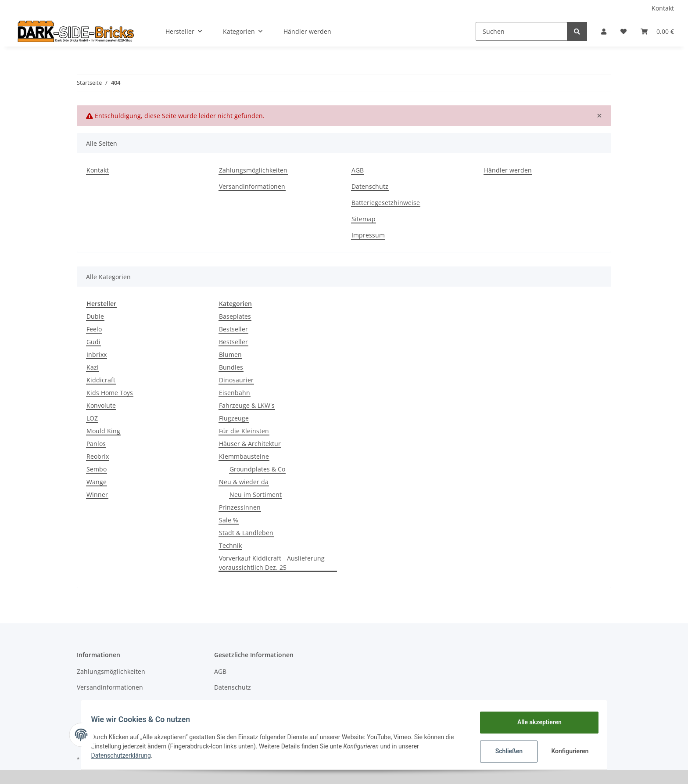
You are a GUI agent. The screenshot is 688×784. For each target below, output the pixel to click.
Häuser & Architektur (250, 444)
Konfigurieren (567, 751)
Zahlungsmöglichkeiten (253, 170)
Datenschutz (370, 186)
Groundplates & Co (257, 469)
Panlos (96, 444)
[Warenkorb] (657, 31)
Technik (230, 545)
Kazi (93, 367)
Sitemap (364, 219)
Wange (97, 482)
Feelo (94, 329)
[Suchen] (521, 31)
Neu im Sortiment (256, 494)
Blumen (230, 354)
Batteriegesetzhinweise (386, 203)
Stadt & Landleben (246, 533)
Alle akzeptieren (535, 722)
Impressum (368, 235)
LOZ (92, 418)
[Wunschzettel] (623, 31)
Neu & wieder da (244, 482)
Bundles (231, 367)
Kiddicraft (101, 380)
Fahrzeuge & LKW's (247, 405)
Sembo (97, 469)
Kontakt (663, 8)
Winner (97, 494)
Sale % (229, 520)
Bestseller (233, 329)
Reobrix (98, 456)
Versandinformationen (252, 186)
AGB (358, 170)
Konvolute (101, 405)
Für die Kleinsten (244, 431)
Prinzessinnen (240, 507)
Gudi (93, 342)
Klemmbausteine (244, 456)
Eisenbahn (235, 393)
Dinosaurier (236, 380)
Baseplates (235, 316)
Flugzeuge (234, 418)
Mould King (103, 431)
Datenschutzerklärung (125, 755)
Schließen (505, 751)
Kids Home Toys (110, 393)
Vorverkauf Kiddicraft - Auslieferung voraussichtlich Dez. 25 (272, 563)
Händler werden (307, 31)
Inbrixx (97, 354)
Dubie (95, 316)
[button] (604, 31)
